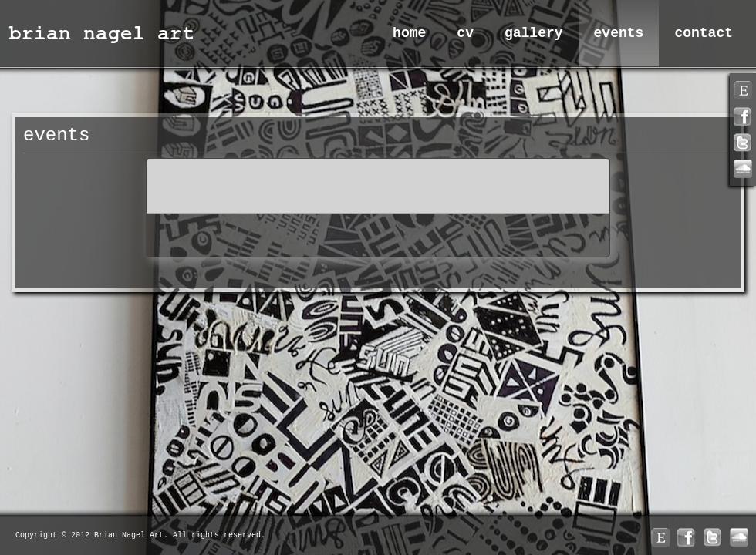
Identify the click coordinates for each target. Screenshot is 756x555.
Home (409, 33)
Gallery (534, 33)
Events (619, 33)
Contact (704, 33)
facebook (743, 116)
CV (465, 33)
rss (743, 90)
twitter (743, 143)
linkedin (743, 169)
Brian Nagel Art (104, 33)
